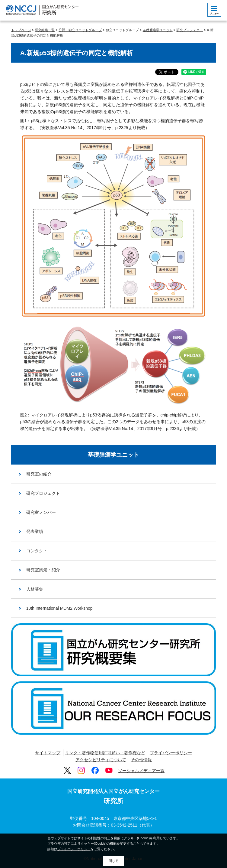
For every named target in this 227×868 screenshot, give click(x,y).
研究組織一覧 (45, 30)
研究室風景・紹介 (43, 570)
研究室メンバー (41, 512)
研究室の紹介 (39, 474)
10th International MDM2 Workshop (59, 608)
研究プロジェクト (190, 30)
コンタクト (37, 551)
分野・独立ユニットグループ (80, 30)
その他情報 (141, 760)
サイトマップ (48, 753)
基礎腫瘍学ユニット (158, 30)
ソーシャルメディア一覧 (141, 771)
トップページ (21, 30)
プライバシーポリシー (171, 753)
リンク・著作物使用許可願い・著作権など (105, 753)
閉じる (114, 861)
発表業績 (35, 531)
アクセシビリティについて (101, 760)
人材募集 (35, 589)
